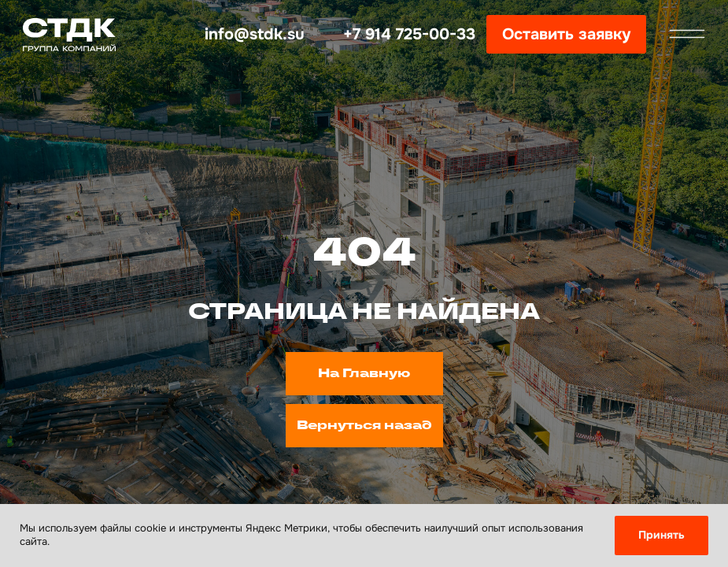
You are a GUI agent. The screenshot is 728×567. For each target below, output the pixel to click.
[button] (566, 34)
